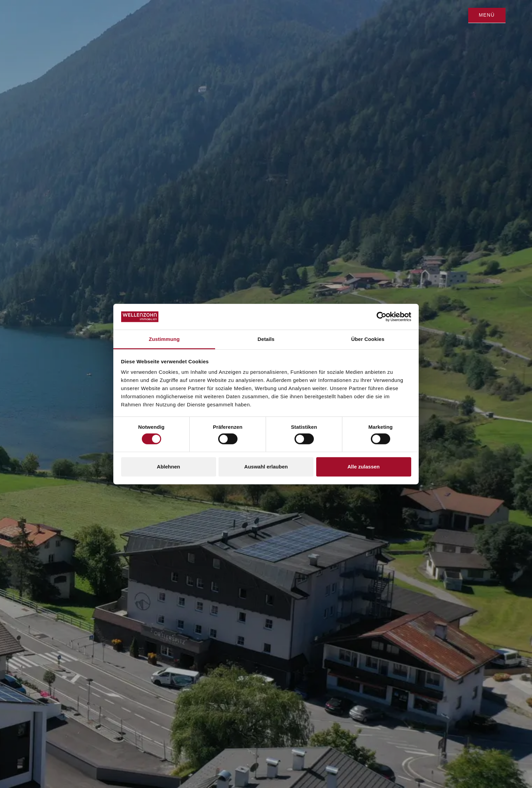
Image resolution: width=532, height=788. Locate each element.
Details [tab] (266, 339)
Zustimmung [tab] (164, 339)
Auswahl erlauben (266, 467)
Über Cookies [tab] (368, 339)
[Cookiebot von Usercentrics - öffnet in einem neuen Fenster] (382, 317)
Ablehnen (168, 467)
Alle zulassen (364, 467)
